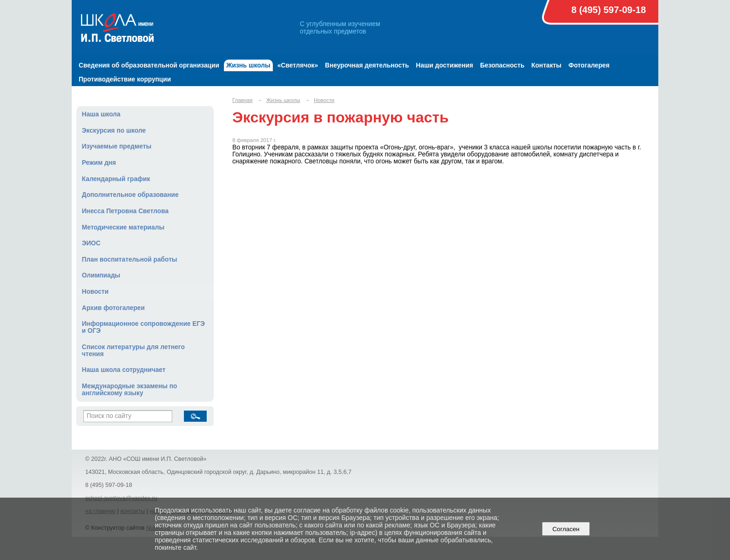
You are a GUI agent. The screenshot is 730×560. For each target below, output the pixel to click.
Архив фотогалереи (113, 308)
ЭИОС (91, 243)
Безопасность (502, 65)
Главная (243, 100)
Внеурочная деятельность (367, 65)
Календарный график (116, 179)
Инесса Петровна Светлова (125, 211)
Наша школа (101, 114)
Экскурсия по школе (114, 131)
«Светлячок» (298, 65)
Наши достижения (444, 65)
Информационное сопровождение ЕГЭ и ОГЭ (143, 327)
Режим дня (99, 163)
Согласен (566, 529)
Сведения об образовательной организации (149, 65)
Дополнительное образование (130, 195)
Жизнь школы (248, 65)
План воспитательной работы (130, 260)
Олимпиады (101, 275)
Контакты (546, 65)
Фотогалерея (589, 65)
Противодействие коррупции (125, 79)
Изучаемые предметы (117, 146)
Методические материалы (123, 227)
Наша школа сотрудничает (124, 370)
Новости (95, 292)
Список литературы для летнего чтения (133, 351)
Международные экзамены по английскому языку (130, 390)
